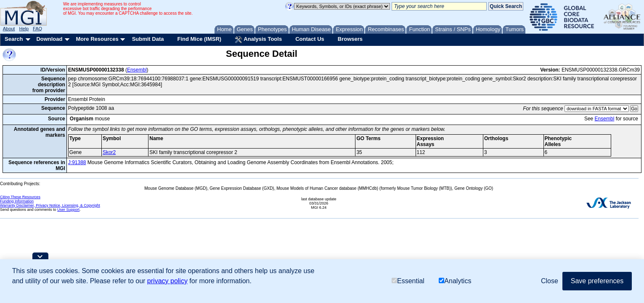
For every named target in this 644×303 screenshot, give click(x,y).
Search (14, 39)
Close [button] (550, 281)
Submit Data (148, 39)
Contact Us (310, 39)
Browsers (350, 39)
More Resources (97, 39)
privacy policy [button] (167, 281)
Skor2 (109, 152)
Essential (408, 281)
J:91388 (77, 162)
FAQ (37, 29)
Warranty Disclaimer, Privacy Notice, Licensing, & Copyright (50, 205)
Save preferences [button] (597, 281)
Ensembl (137, 70)
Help (24, 29)
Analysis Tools (258, 40)
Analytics (455, 281)
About (9, 29)
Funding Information (17, 201)
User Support (68, 210)
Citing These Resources (20, 197)
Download (49, 39)
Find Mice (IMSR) (199, 39)
